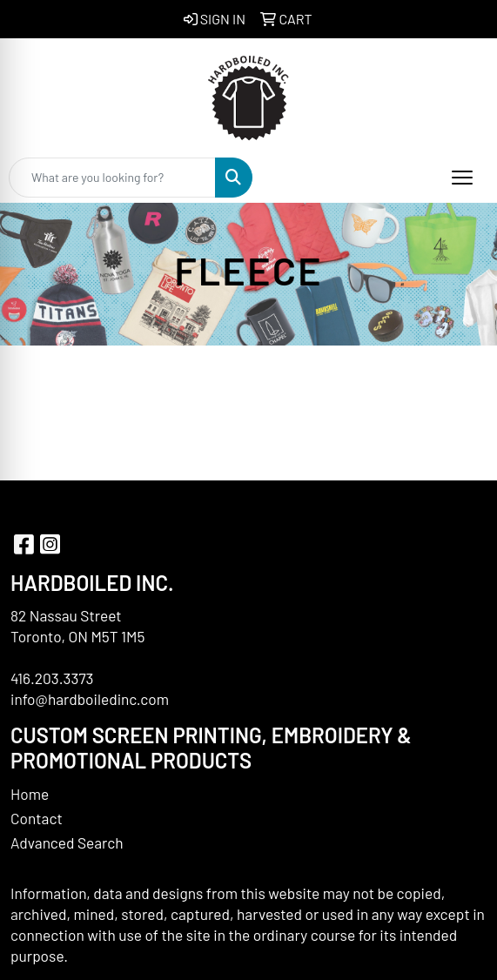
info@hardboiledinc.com (90, 699)
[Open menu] (462, 178)
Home (30, 794)
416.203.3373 (52, 678)
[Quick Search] (112, 178)
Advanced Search (67, 842)
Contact (37, 818)
